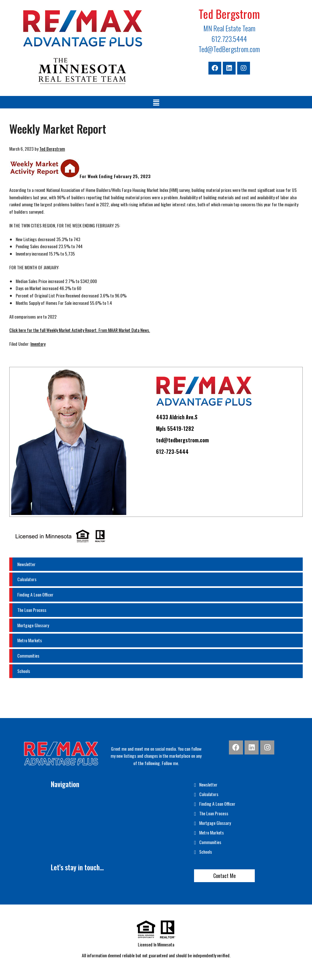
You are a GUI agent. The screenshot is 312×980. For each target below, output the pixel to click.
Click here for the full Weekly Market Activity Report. (53, 330)
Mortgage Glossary (33, 625)
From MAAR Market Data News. (124, 330)
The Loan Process (32, 610)
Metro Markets (30, 640)
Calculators (27, 579)
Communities (28, 656)
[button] (156, 102)
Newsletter (26, 564)
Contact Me (224, 876)
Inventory (38, 344)
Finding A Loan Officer (35, 594)
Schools (24, 671)
